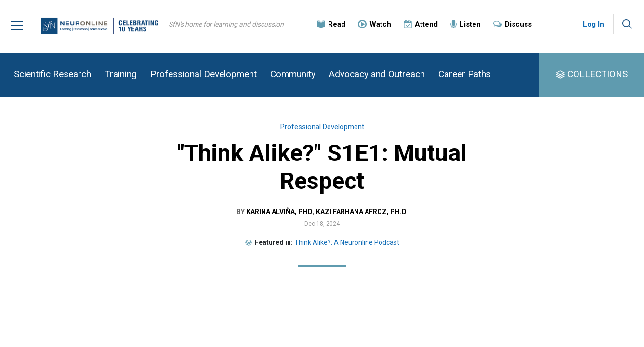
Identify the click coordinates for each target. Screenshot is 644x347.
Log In (593, 24)
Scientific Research (53, 74)
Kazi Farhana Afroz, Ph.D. (361, 212)
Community (293, 74)
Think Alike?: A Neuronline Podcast (347, 242)
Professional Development (204, 74)
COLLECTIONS (598, 74)
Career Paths (465, 74)
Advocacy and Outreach (377, 74)
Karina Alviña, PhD (279, 212)
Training (121, 74)
